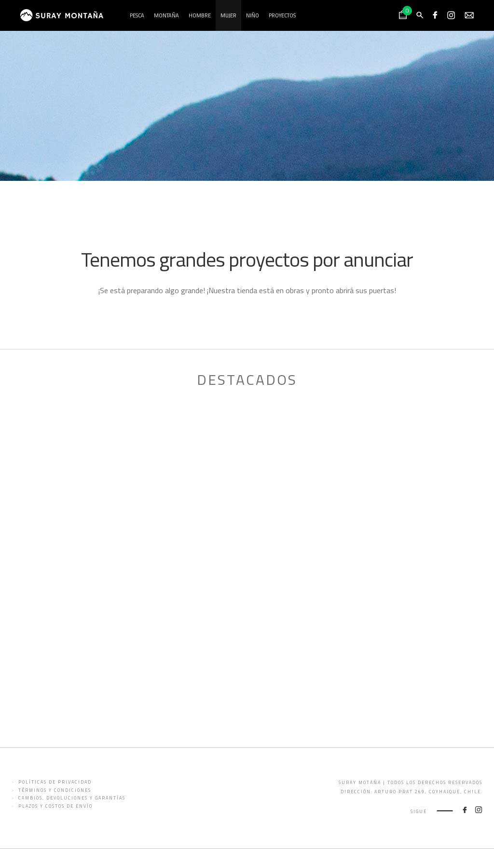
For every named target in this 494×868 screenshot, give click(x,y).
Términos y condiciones (55, 790)
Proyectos (282, 15)
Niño (253, 15)
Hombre (200, 15)
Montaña (166, 15)
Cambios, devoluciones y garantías (72, 798)
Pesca (137, 15)
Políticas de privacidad (55, 782)
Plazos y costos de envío (55, 806)
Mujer (228, 15)
